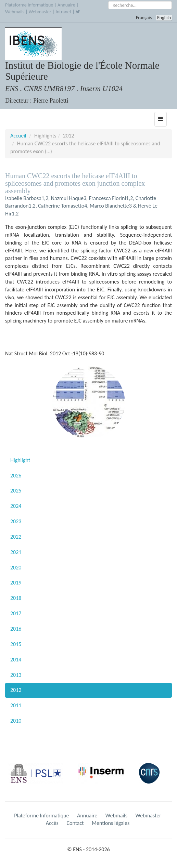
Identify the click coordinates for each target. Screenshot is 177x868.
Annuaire (66, 5)
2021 (16, 552)
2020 (16, 568)
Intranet (63, 12)
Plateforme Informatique (29, 5)
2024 (16, 506)
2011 (16, 705)
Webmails (15, 12)
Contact (75, 823)
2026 (16, 476)
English (164, 18)
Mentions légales (111, 823)
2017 (16, 613)
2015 (16, 644)
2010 (16, 721)
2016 (16, 629)
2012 (16, 690)
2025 (16, 491)
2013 (16, 675)
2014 (16, 660)
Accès (52, 823)
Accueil (18, 136)
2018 (16, 598)
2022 (16, 537)
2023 (16, 521)
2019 (16, 583)
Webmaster (40, 12)
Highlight (20, 460)
